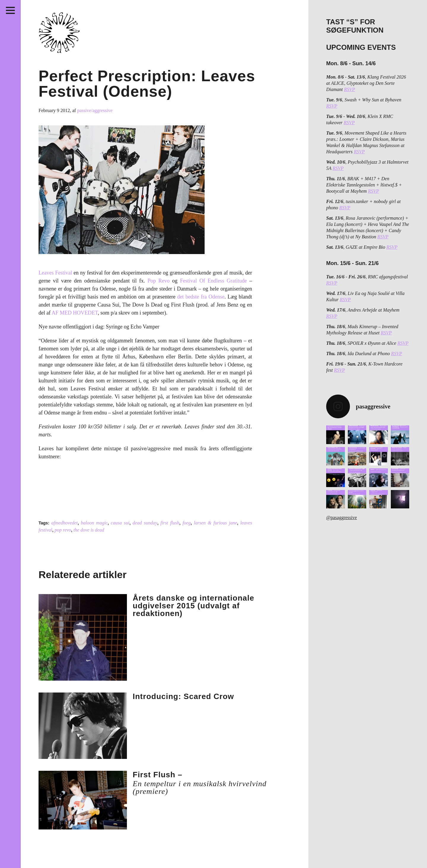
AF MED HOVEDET (75, 313)
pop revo (63, 530)
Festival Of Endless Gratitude (213, 281)
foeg (187, 523)
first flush (170, 523)
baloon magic (94, 523)
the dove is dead (89, 530)
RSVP (349, 89)
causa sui (120, 523)
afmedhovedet (64, 523)
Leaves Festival (55, 273)
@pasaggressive (342, 517)
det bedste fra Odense (201, 297)
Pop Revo (158, 281)
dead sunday (145, 523)
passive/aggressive (95, 110)
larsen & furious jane (216, 523)
